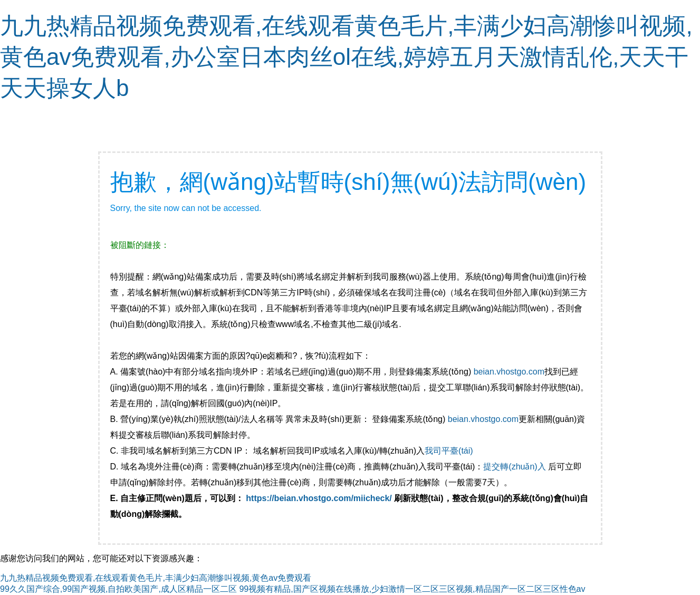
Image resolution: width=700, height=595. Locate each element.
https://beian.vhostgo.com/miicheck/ (319, 498)
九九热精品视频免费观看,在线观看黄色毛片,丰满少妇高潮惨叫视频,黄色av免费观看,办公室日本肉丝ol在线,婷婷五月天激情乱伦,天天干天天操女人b (346, 57)
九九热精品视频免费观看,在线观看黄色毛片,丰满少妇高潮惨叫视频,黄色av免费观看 (156, 578)
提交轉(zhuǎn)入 (514, 467)
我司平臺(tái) (450, 451)
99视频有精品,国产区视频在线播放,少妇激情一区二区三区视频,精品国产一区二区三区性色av (412, 589)
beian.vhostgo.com (509, 372)
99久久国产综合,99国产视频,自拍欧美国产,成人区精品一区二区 (118, 589)
